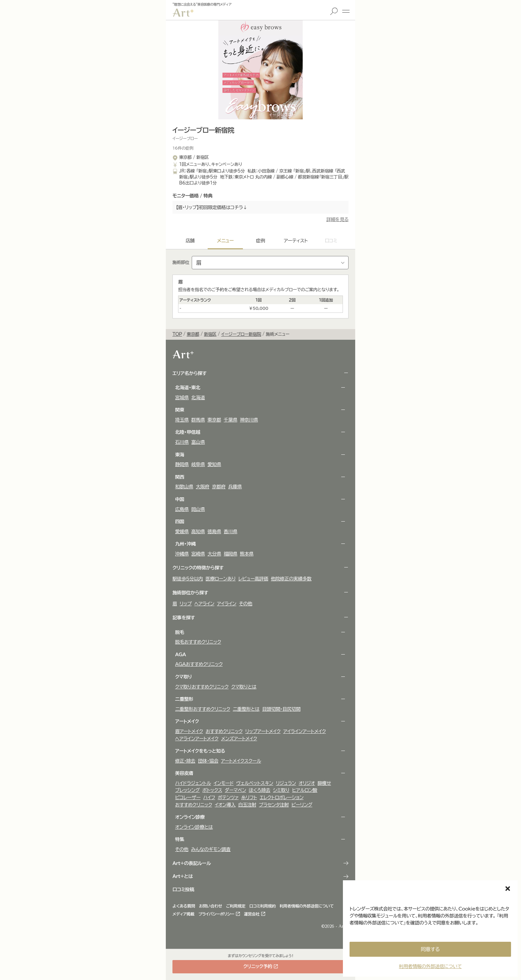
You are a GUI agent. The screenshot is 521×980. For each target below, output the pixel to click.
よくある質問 (184, 906)
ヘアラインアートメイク (197, 739)
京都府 (219, 487)
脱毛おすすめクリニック (198, 642)
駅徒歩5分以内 (188, 579)
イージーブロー (185, 138)
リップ (186, 604)
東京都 (214, 420)
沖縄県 (182, 554)
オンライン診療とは (194, 827)
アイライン (227, 604)
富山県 (198, 442)
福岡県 (230, 554)
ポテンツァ (228, 797)
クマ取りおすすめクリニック (202, 687)
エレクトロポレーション (281, 797)
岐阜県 (198, 464)
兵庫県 (235, 487)
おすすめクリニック (224, 731)
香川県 (230, 532)
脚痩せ (324, 783)
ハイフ (209, 797)
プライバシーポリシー (216, 914)
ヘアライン (204, 604)
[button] (508, 889)
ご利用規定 (236, 906)
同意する (430, 949)
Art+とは (183, 876)
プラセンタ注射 (274, 805)
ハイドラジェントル (193, 783)
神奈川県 (249, 420)
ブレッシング (187, 790)
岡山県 (198, 509)
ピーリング (302, 805)
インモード (224, 783)
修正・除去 (185, 761)
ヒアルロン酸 (305, 790)
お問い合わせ (211, 906)
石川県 (182, 442)
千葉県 (230, 420)
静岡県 (182, 464)
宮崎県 (198, 554)
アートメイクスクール (241, 761)
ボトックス (212, 790)
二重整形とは (246, 709)
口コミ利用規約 (262, 906)
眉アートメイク (189, 731)
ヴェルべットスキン (255, 783)
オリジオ (307, 783)
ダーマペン (236, 790)
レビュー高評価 (253, 579)
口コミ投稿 (183, 890)
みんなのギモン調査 (211, 849)
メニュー (346, 11)
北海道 (198, 398)
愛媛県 (182, 532)
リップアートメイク (263, 731)
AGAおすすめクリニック (199, 664)
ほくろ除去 (260, 790)
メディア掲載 (183, 914)
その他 (246, 604)
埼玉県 (182, 420)
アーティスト (296, 241)
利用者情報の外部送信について (430, 966)
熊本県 (247, 554)
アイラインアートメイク (304, 731)
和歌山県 (184, 487)
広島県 (182, 509)
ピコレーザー (188, 797)
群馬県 (198, 420)
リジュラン (286, 783)
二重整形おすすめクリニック (203, 709)
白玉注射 (247, 805)
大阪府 (203, 487)
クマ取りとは (244, 687)
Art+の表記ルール (192, 863)
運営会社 (252, 914)
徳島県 (214, 532)
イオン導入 (225, 805)
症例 (260, 241)
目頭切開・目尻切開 (281, 709)
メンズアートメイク (239, 739)
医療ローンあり (221, 579)
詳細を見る (337, 219)
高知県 (198, 532)
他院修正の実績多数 (291, 579)
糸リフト (249, 797)
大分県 (214, 554)
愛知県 (214, 464)
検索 (334, 11)
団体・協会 (208, 761)
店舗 (190, 241)
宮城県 (182, 398)
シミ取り (281, 790)
